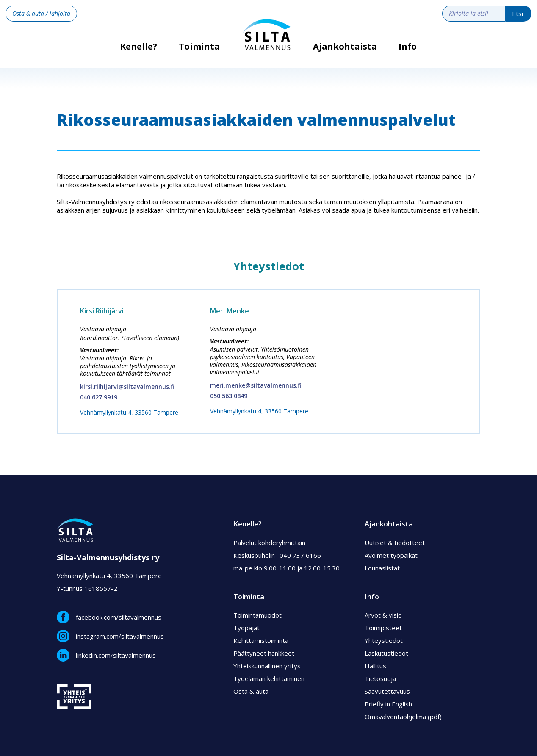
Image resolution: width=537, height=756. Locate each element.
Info (408, 47)
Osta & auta (251, 691)
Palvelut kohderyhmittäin (269, 543)
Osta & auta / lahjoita (41, 13)
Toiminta (199, 47)
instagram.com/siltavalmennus (120, 636)
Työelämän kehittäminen (269, 678)
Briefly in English (388, 704)
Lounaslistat (382, 568)
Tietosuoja (380, 678)
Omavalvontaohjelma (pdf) (403, 717)
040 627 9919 (99, 397)
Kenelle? (139, 49)
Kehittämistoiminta (261, 640)
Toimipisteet (383, 628)
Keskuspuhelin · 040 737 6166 (277, 555)
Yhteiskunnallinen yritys (267, 666)
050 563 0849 (229, 396)
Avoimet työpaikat (391, 555)
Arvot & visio (383, 615)
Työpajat (246, 628)
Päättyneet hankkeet (264, 653)
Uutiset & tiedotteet (395, 543)
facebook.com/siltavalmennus (119, 617)
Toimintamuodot (257, 615)
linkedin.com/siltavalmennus (116, 655)
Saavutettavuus (387, 691)
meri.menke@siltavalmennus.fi (256, 385)
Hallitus (375, 666)
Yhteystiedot (384, 640)
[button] (199, 53)
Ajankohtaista (345, 47)
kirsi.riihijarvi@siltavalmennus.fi (127, 386)
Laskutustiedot (386, 653)
